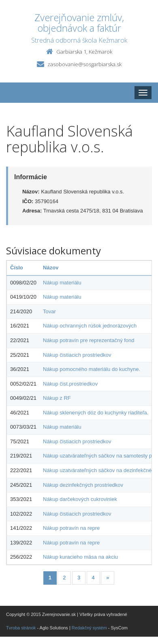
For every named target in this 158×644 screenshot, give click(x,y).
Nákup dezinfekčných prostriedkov (83, 485)
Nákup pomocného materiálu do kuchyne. (92, 369)
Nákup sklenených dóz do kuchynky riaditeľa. (96, 413)
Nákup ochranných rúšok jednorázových (90, 326)
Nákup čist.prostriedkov (70, 384)
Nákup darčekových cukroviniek (80, 499)
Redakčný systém (89, 628)
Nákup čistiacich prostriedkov (77, 355)
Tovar (49, 311)
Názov (51, 268)
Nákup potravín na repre (71, 528)
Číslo (17, 268)
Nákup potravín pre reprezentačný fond (89, 340)
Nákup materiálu (62, 283)
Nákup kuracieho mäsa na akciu (80, 557)
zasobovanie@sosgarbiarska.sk (84, 64)
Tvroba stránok (21, 628)
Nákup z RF (57, 398)
